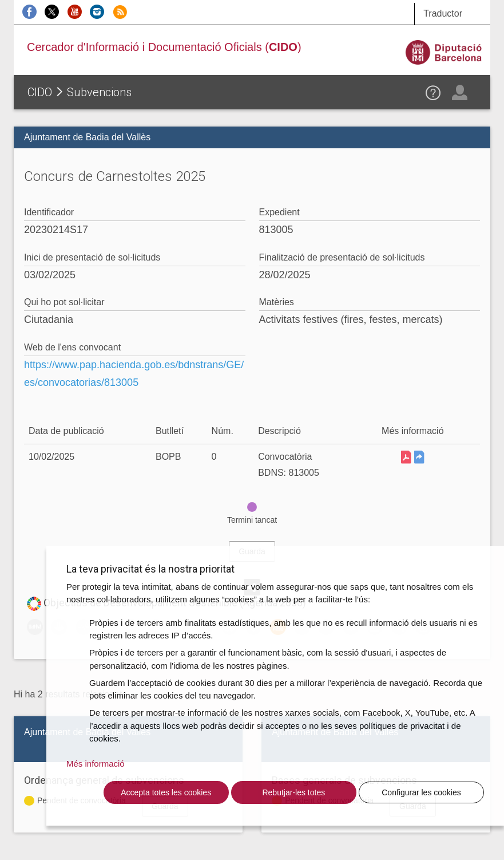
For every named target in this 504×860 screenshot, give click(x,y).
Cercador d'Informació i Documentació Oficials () (164, 47)
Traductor (443, 13)
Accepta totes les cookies (166, 792)
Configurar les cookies (421, 792)
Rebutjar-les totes (293, 792)
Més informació (96, 764)
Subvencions (99, 92)
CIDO (40, 92)
